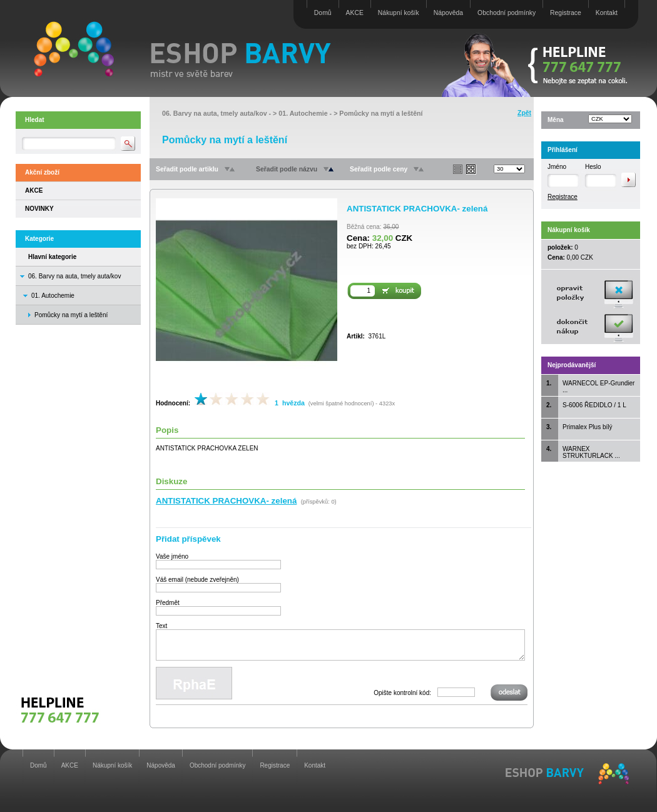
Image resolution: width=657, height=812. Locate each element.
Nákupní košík (399, 13)
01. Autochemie (53, 296)
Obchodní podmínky (507, 13)
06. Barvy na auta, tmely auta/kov (74, 276)
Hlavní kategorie (52, 257)
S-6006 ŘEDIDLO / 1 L (594, 405)
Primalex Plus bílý (587, 427)
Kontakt (607, 13)
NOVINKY (39, 209)
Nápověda (448, 13)
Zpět (524, 113)
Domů (323, 13)
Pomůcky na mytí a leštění (381, 113)
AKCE (355, 13)
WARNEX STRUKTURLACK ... (591, 452)
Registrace (566, 13)
